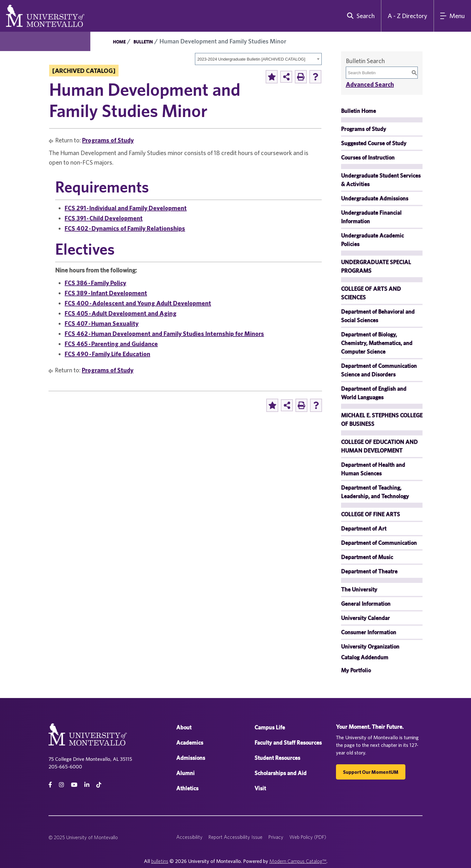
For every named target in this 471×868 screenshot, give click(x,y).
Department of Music (367, 557)
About (184, 727)
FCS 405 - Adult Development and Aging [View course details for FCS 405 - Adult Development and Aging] (121, 313)
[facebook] (50, 785)
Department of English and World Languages (374, 393)
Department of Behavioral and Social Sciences (378, 316)
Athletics (187, 788)
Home (119, 42)
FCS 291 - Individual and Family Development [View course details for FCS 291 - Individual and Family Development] (126, 208)
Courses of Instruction (368, 157)
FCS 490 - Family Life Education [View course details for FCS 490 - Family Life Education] (107, 354)
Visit (260, 788)
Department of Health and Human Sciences (373, 469)
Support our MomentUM (371, 772)
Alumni (185, 773)
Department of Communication (379, 543)
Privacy (276, 837)
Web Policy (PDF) (308, 837)
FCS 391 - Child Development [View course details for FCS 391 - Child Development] (104, 218)
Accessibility (189, 837)
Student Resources (277, 758)
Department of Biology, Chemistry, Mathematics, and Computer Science (377, 343)
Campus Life (270, 727)
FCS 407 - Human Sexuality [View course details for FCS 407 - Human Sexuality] (102, 323)
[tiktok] (99, 785)
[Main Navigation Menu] (452, 16)
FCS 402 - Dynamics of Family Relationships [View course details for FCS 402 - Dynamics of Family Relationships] (125, 228)
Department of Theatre (369, 571)
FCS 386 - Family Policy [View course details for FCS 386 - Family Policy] (95, 283)
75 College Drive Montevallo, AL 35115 (90, 759)
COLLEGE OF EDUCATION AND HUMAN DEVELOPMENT (379, 446)
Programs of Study (108, 140)
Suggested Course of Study (374, 143)
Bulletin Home (358, 111)
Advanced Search (370, 84)
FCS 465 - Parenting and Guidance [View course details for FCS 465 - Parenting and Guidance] (111, 344)
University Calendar (365, 618)
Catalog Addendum (365, 657)
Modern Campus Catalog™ (298, 861)
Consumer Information (369, 632)
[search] (359, 16)
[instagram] (61, 785)
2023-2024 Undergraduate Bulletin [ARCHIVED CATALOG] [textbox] (252, 59)
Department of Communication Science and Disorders (379, 370)
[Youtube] (74, 785)
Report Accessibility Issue (235, 837)
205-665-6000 (65, 767)
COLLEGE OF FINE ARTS (371, 514)
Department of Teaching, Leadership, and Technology (375, 492)
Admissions (191, 758)
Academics (190, 743)
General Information (366, 604)
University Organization (370, 646)
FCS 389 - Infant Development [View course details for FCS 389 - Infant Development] (106, 293)
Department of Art (364, 529)
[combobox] (258, 59)
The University (359, 589)
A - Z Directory (407, 16)
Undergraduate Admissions (375, 198)
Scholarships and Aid (281, 773)
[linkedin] (87, 785)
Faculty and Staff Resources (288, 743)
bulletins (160, 861)
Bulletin (143, 42)
